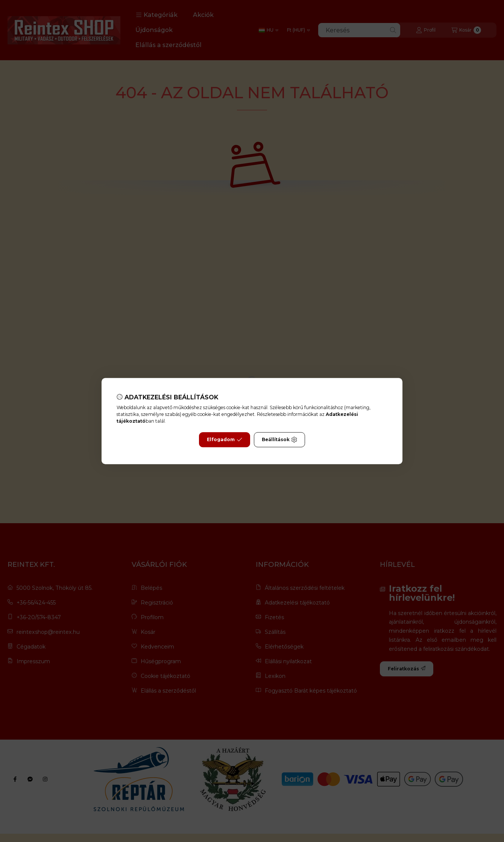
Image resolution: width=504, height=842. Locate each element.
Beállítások (279, 440)
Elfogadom (225, 440)
